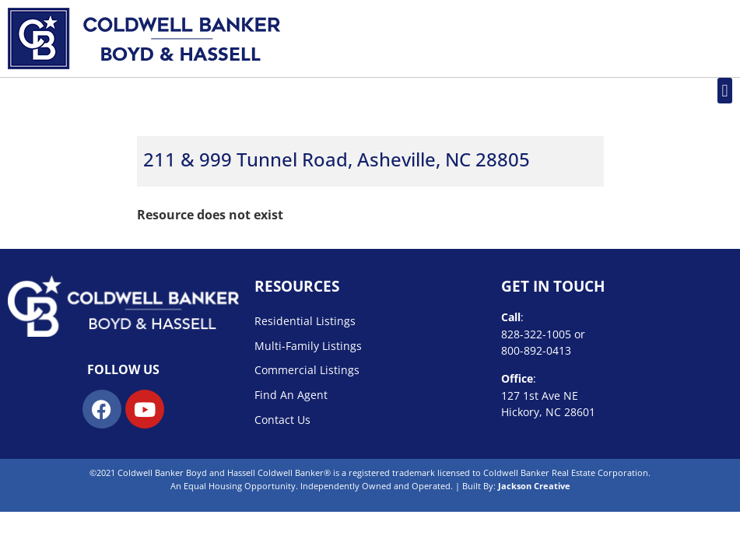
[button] (725, 91)
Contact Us (282, 420)
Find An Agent (291, 395)
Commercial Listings (307, 370)
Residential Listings (305, 321)
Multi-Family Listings (308, 346)
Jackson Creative (534, 486)
